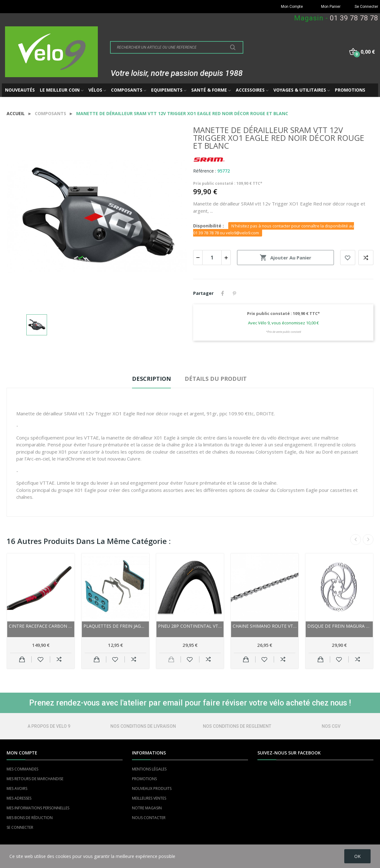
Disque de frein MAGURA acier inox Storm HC (339, 626)
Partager (223, 293)
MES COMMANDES (22, 769)
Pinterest (235, 293)
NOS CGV (331, 726)
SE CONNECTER (20, 827)
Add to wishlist (348, 258)
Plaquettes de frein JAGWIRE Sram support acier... (115, 626)
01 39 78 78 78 (354, 18)
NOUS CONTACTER (149, 818)
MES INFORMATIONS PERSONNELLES (38, 808)
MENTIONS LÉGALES (149, 769)
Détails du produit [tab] (216, 379)
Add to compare (366, 258)
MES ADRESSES (19, 798)
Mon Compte (292, 7)
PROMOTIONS (144, 779)
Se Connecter (366, 7)
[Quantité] (212, 258)
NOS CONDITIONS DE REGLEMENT (237, 726)
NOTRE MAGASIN (147, 808)
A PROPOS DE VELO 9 (49, 726)
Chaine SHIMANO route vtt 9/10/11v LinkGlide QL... (265, 626)
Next (368, 540)
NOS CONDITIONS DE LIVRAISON (143, 726)
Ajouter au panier (285, 258)
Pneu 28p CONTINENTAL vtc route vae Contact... (190, 626)
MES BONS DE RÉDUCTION (30, 818)
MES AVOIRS (17, 788)
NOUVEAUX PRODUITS (152, 788)
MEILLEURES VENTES (149, 798)
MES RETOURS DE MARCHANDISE (35, 779)
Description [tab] (151, 379)
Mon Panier (331, 7)
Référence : (205, 171)
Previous (356, 540)
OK (357, 856)
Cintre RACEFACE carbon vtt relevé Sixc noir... (41, 626)
